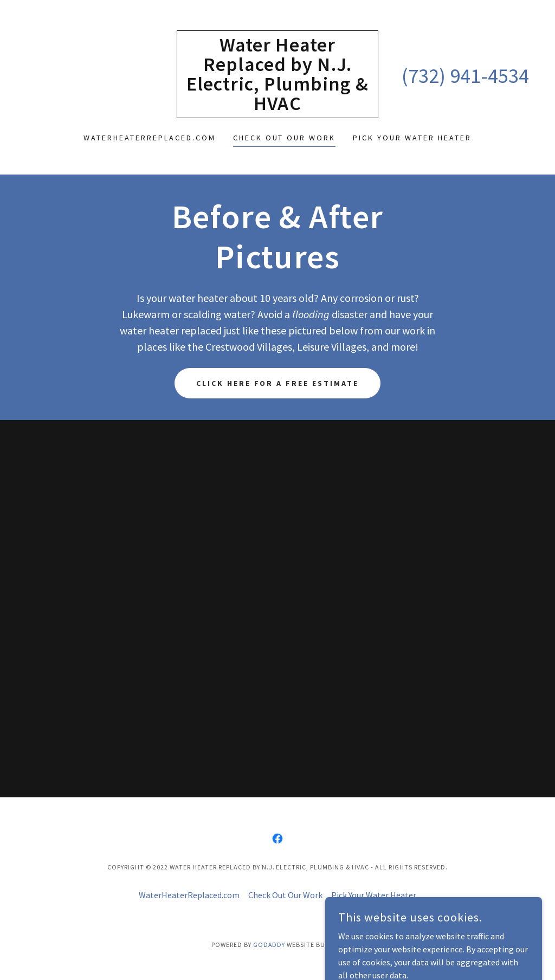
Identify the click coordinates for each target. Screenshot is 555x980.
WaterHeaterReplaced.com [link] (150, 138)
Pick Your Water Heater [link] (412, 138)
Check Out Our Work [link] (285, 138)
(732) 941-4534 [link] (465, 76)
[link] (277, 107)
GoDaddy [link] (269, 944)
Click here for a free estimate (278, 383)
